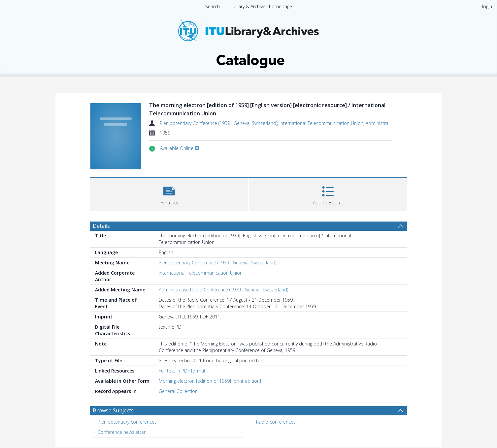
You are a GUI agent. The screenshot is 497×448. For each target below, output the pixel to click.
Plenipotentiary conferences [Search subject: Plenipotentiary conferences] (127, 422)
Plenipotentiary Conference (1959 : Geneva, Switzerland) (218, 123)
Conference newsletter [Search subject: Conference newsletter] (122, 432)
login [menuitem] (487, 6)
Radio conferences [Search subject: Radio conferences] (276, 422)
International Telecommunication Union (321, 123)
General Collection (178, 391)
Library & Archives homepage (261, 6)
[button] (169, 194)
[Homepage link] (248, 42)
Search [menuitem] (213, 6)
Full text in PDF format (182, 371)
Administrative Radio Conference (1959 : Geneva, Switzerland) (223, 290)
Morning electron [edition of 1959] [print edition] (210, 381)
